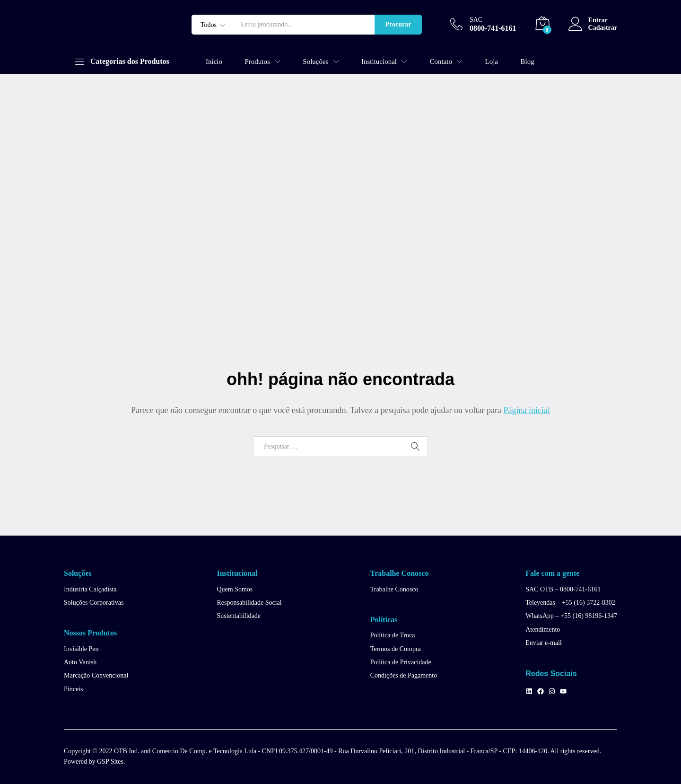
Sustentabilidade (239, 616)
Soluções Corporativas (94, 603)
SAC (476, 20)
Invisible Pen (81, 649)
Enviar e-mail (544, 643)
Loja (492, 62)
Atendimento (543, 630)
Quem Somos (235, 589)
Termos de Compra (396, 649)
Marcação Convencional (96, 675)
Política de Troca (393, 635)
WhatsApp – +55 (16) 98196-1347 (571, 616)
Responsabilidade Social (249, 603)
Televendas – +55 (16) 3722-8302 (570, 603)
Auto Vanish (80, 662)
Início (214, 62)
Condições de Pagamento (404, 675)
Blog (528, 62)
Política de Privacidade (401, 662)
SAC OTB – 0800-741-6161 (563, 589)
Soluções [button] (315, 62)
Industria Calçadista (90, 589)
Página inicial (527, 410)
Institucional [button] (379, 62)
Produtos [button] (258, 62)
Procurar (398, 24)
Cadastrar (603, 28)
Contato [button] (441, 62)
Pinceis (73, 689)
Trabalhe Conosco (394, 589)
